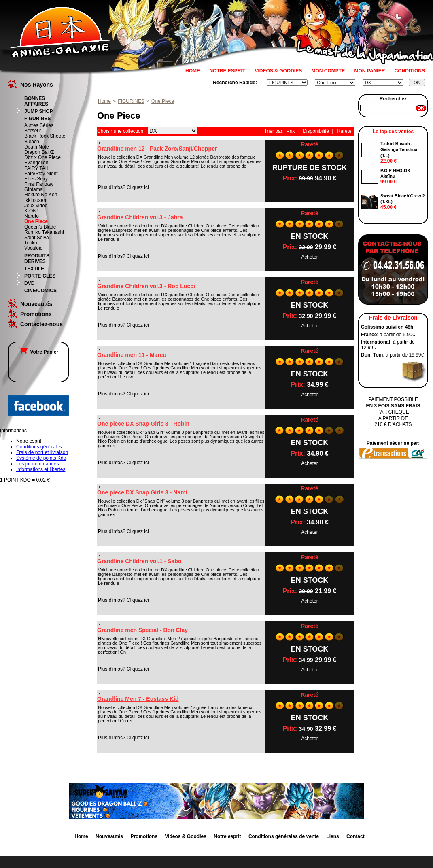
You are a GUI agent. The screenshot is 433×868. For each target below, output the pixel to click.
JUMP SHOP (38, 111)
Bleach (32, 142)
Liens (332, 836)
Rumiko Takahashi (44, 232)
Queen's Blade (40, 227)
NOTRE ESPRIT (227, 71)
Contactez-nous (41, 324)
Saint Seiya (37, 238)
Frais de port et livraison (42, 452)
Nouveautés (36, 304)
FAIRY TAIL (37, 168)
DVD (29, 283)
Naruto (32, 216)
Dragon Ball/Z (39, 152)
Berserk (33, 131)
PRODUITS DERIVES (37, 259)
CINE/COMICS (40, 291)
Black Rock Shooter (46, 136)
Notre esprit (227, 836)
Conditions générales (39, 447)
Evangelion (36, 163)
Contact (356, 836)
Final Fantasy (39, 184)
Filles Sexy (36, 179)
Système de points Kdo (41, 458)
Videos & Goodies (185, 836)
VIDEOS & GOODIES (278, 71)
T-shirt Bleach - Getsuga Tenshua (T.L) (399, 150)
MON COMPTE (328, 71)
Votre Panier (38, 352)
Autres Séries (39, 125)
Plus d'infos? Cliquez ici (123, 738)
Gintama (33, 189)
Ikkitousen (35, 200)
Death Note (37, 147)
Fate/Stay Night (41, 174)
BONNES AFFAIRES (36, 101)
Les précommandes (37, 464)
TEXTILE (34, 269)
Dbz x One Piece (42, 157)
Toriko (31, 243)
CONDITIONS (410, 71)
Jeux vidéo (36, 206)
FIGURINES (37, 119)
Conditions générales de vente (284, 836)
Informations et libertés (41, 469)
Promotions (36, 314)
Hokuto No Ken (41, 195)
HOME (193, 71)
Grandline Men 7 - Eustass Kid (138, 699)
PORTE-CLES (40, 276)
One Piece (36, 221)
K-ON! (31, 211)
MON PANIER (370, 71)
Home (104, 101)
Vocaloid (33, 248)
